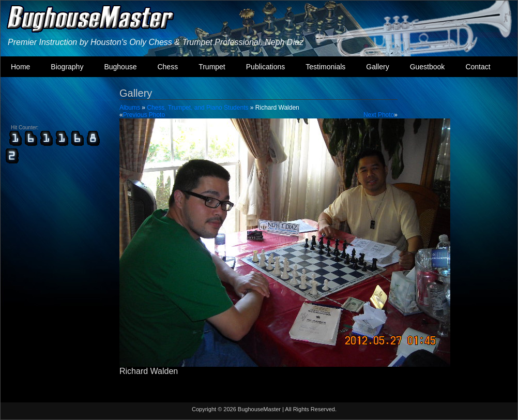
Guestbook (428, 67)
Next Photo (379, 115)
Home (20, 67)
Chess (167, 67)
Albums (130, 108)
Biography (67, 67)
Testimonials (325, 67)
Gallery (377, 67)
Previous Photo (144, 115)
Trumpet (212, 67)
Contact (478, 67)
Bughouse (120, 67)
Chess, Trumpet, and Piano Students (197, 108)
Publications (266, 67)
